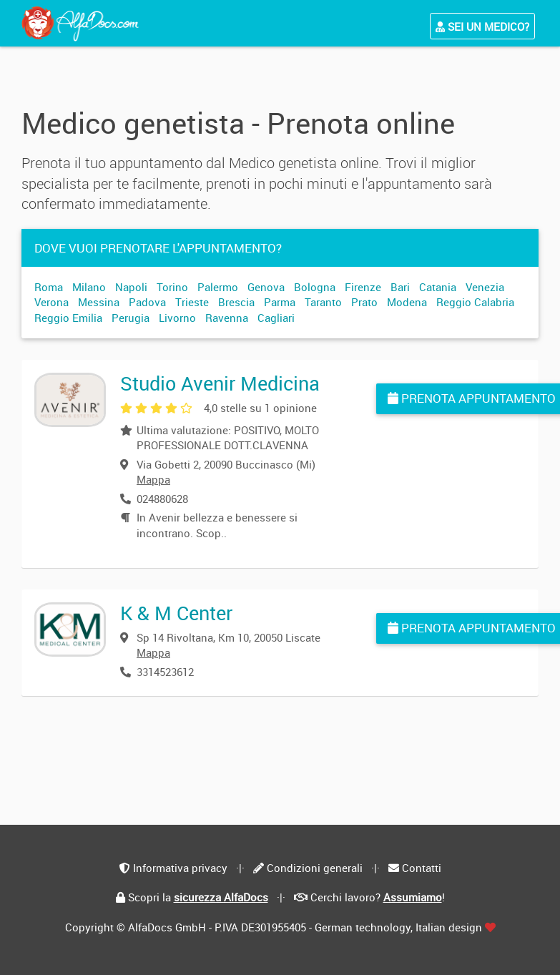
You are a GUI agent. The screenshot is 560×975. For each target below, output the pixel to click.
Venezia (485, 287)
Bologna (315, 287)
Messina (99, 302)
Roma (49, 287)
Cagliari (276, 318)
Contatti (422, 868)
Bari (400, 287)
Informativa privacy (180, 868)
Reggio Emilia (68, 318)
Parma (280, 302)
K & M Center (176, 613)
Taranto (323, 302)
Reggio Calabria (475, 302)
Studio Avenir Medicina (220, 383)
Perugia (131, 318)
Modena (407, 302)
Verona (51, 302)
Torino (172, 287)
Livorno (177, 318)
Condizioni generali (315, 868)
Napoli (131, 287)
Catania (438, 287)
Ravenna (227, 318)
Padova (147, 302)
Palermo (218, 287)
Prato (364, 302)
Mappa (153, 479)
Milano (89, 287)
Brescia (236, 302)
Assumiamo (413, 897)
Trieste (192, 302)
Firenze (363, 287)
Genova (266, 287)
